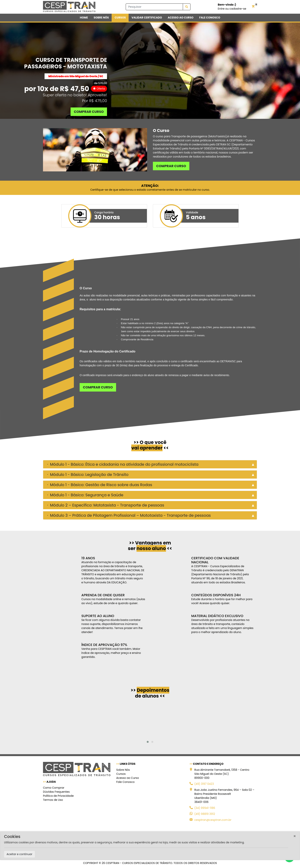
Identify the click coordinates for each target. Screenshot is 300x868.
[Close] (295, 836)
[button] (148, 742)
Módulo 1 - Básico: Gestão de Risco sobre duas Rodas (101, 485)
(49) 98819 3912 (205, 814)
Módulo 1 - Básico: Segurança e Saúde (86, 495)
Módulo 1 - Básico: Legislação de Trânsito (89, 475)
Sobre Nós (123, 770)
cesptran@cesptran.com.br (213, 820)
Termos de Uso (53, 800)
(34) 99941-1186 (205, 808)
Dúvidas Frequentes (56, 792)
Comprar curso (89, 112)
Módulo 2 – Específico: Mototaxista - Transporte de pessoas (107, 505)
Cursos (121, 774)
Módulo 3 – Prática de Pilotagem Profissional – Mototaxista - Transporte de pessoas (130, 515)
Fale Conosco (125, 782)
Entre (221, 9)
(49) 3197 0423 (204, 784)
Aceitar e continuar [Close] (19, 854)
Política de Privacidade (58, 796)
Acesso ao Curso (128, 778)
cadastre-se (238, 9)
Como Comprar (54, 788)
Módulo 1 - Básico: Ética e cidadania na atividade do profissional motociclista (124, 464)
